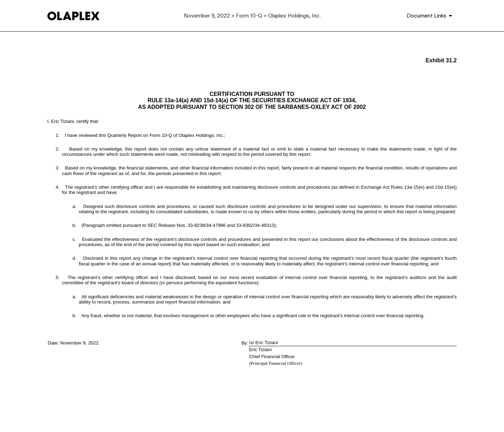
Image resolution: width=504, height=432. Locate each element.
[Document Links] (431, 16)
